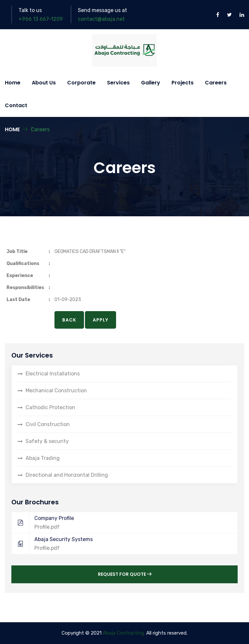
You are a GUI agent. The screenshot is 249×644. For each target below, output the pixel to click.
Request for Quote (125, 574)
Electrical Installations (53, 374)
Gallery (151, 83)
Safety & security (47, 441)
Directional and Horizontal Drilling (67, 475)
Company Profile (121, 523)
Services (118, 83)
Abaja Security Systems (121, 544)
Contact (16, 105)
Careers (216, 83)
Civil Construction (48, 424)
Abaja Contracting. (124, 633)
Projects (183, 83)
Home (13, 83)
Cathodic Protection (50, 407)
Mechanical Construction (56, 391)
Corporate (81, 83)
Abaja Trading (43, 458)
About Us (44, 83)
